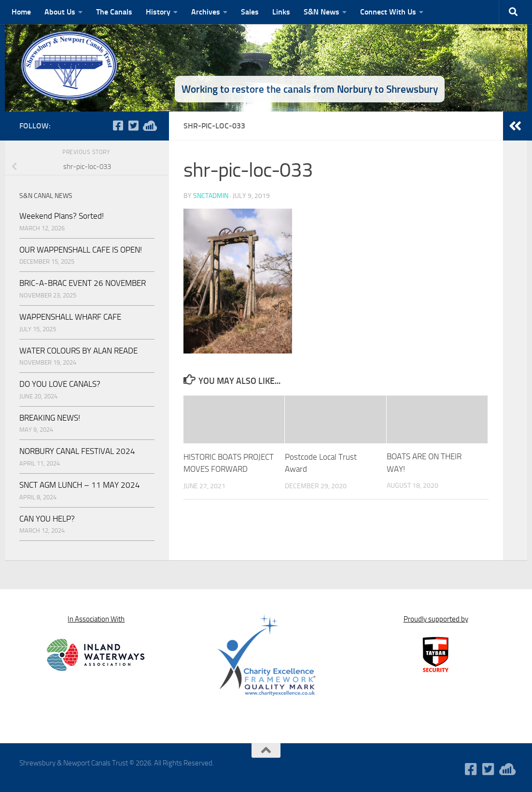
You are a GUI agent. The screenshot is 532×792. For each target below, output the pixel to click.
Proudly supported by (436, 619)
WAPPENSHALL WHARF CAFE (70, 317)
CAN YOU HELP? (47, 519)
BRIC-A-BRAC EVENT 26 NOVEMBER (83, 283)
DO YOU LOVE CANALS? (60, 384)
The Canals (114, 12)
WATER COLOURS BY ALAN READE (78, 351)
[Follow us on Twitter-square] (133, 126)
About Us (60, 12)
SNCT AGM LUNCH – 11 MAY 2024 (80, 485)
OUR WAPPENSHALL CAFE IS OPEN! (81, 250)
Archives (206, 12)
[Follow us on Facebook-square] (118, 126)
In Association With (96, 619)
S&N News (322, 12)
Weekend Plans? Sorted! (62, 216)
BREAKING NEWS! (50, 418)
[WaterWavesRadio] (149, 126)
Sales (250, 12)
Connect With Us (388, 12)
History (158, 12)
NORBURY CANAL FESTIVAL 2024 (77, 451)
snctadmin (211, 196)
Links (281, 12)
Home (21, 12)
